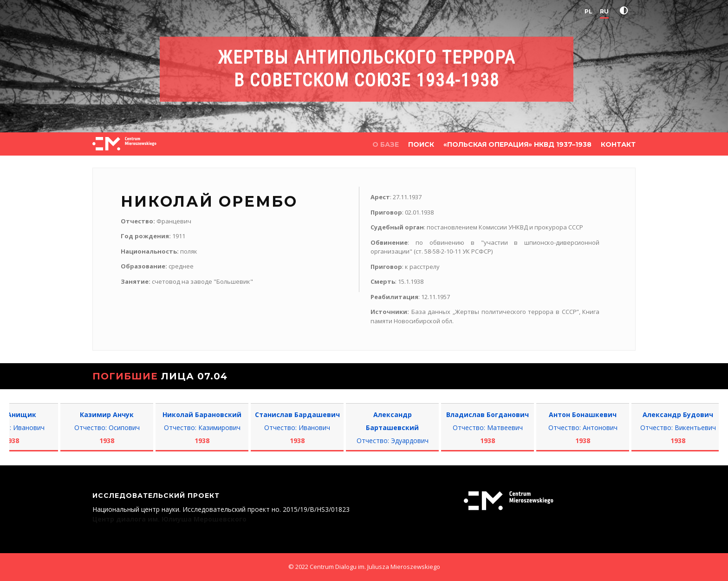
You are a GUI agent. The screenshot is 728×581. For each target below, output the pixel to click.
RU (604, 11)
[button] (626, 11)
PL (588, 11)
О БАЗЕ (386, 144)
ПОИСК (421, 144)
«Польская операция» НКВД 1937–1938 (517, 144)
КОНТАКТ (618, 144)
